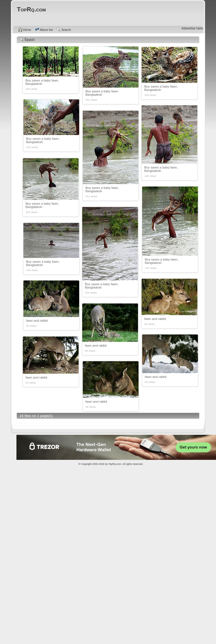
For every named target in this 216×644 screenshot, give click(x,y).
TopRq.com (115, 464)
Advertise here (192, 28)
